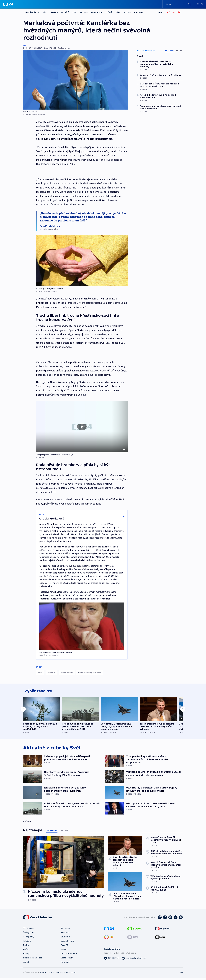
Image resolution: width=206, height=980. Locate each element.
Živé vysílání (29, 934)
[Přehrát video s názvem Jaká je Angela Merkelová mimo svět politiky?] (82, 427)
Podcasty (139, 12)
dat (25, 45)
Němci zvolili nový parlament (89, 673)
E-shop (26, 955)
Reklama (65, 934)
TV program (29, 930)
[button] (82, 427)
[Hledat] (190, 4)
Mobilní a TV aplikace (33, 959)
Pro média (66, 930)
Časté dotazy (67, 959)
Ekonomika (97, 12)
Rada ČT (65, 947)
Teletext (27, 943)
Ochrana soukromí (56, 974)
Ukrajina (54, 12)
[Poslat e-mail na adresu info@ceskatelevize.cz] (134, 960)
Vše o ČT (27, 964)
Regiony (84, 12)
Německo (51, 673)
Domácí (65, 12)
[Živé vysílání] (174, 12)
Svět (74, 12)
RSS (181, 974)
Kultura (127, 12)
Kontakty (65, 964)
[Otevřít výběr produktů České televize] (200, 4)
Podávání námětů (69, 955)
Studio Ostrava (68, 943)
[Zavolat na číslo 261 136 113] (111, 960)
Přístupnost (71, 974)
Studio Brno (66, 938)
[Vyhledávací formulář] (178, 4)
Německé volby (67, 673)
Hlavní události (32, 12)
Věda (118, 12)
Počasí (109, 12)
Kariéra (64, 951)
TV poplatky (29, 938)
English (43, 974)
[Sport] (161, 12)
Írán (44, 12)
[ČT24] (8, 4)
